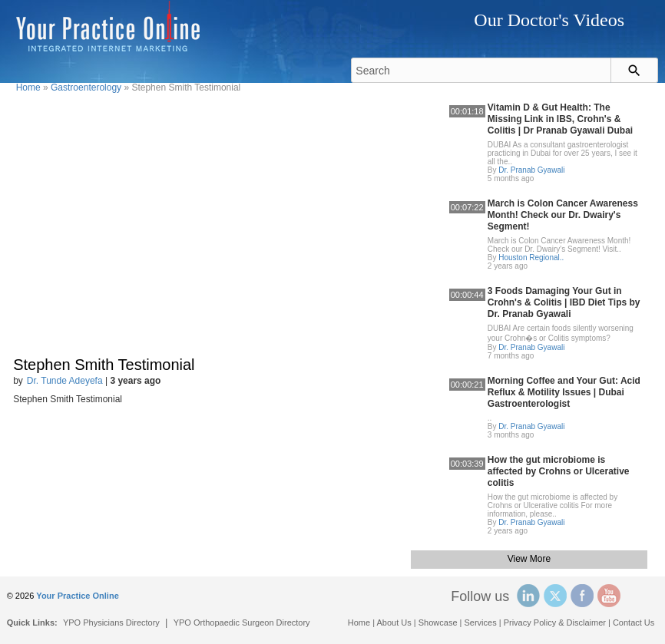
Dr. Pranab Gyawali (531, 170)
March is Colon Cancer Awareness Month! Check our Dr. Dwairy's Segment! (563, 215)
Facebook (582, 596)
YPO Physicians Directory (111, 623)
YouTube (609, 596)
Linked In (528, 596)
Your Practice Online (77, 596)
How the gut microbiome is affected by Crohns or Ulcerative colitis (559, 471)
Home (28, 88)
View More (529, 559)
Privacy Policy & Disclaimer (555, 623)
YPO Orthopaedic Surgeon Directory (242, 623)
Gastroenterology (86, 88)
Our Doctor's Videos (549, 20)
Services (481, 623)
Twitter (555, 596)
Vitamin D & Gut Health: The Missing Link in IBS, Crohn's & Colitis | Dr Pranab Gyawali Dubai (560, 119)
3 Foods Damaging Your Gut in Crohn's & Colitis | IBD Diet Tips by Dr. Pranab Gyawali (564, 302)
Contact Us (634, 623)
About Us (394, 623)
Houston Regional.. (531, 258)
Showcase (438, 623)
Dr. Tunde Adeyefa (65, 381)
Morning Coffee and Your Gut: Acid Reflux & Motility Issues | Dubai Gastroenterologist (564, 392)
